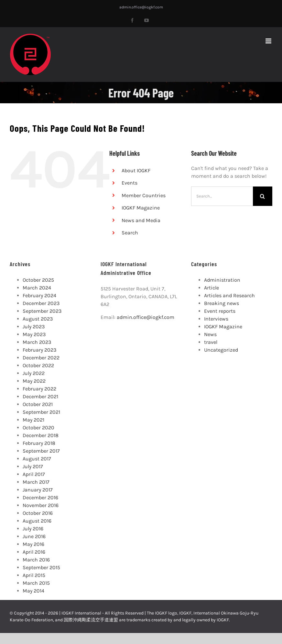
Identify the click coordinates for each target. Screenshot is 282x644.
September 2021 (41, 412)
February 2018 (39, 443)
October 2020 (38, 428)
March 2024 (37, 288)
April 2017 (34, 474)
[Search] (263, 196)
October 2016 (38, 513)
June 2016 (34, 536)
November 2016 (41, 505)
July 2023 (34, 327)
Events (130, 183)
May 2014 (33, 591)
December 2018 (41, 435)
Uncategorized (221, 350)
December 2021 (40, 396)
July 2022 (34, 373)
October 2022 (38, 365)
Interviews (216, 319)
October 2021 (38, 404)
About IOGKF (136, 170)
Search (130, 233)
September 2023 (42, 311)
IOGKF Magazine (141, 208)
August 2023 (38, 319)
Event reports (220, 311)
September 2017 (41, 451)
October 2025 (38, 280)
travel (211, 342)
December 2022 (41, 358)
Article (211, 288)
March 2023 (37, 342)
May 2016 (33, 544)
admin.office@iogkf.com (141, 7)
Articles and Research (229, 295)
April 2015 (34, 575)
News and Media (141, 220)
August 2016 (37, 521)
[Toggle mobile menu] (269, 41)
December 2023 (41, 303)
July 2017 (33, 466)
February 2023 (39, 350)
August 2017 (37, 459)
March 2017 (36, 482)
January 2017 (38, 490)
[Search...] (222, 196)
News (210, 334)
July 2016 (33, 529)
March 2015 (36, 583)
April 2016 (34, 552)
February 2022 (39, 389)
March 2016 (36, 560)
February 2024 (39, 295)
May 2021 (33, 420)
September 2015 (41, 567)
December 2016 (40, 497)
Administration (222, 280)
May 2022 (34, 381)
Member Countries (144, 195)
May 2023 (34, 334)
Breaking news (222, 303)
